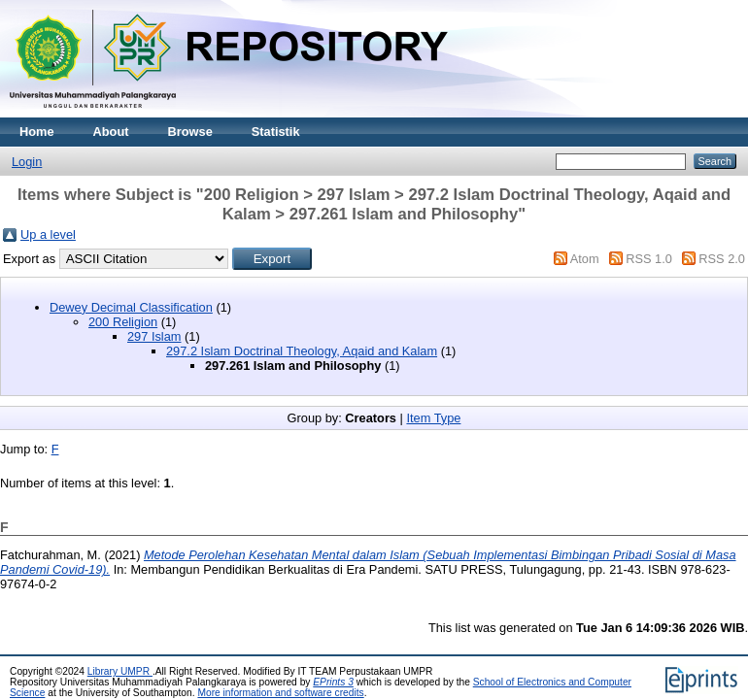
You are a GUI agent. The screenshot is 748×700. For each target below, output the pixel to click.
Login (27, 162)
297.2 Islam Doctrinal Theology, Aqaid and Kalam (302, 351)
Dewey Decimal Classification (131, 307)
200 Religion (123, 322)
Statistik (276, 132)
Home (37, 132)
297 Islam (154, 336)
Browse (190, 132)
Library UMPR (120, 671)
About (111, 132)
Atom (585, 259)
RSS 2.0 (722, 259)
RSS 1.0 (649, 259)
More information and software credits (280, 693)
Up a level (48, 234)
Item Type (433, 418)
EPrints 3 (333, 682)
